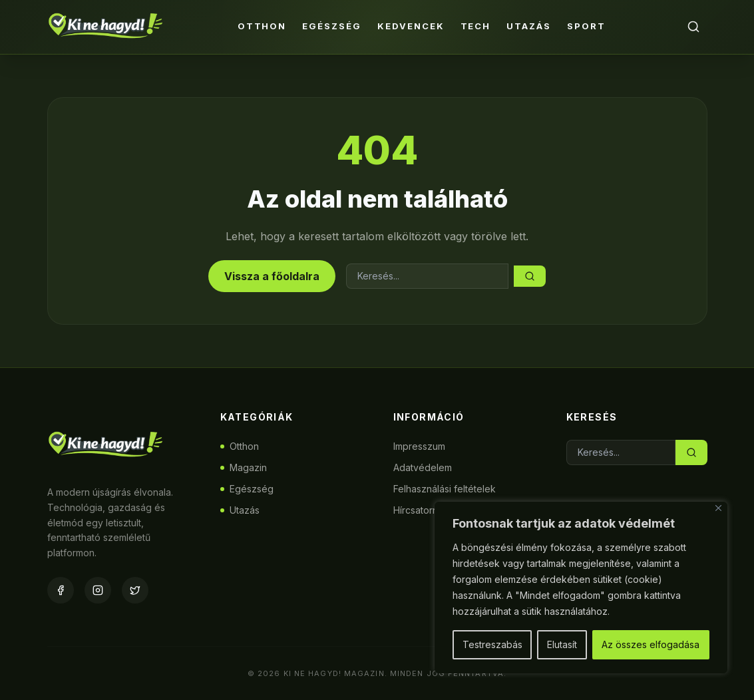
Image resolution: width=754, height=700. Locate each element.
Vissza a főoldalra (272, 276)
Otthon (262, 26)
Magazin (244, 467)
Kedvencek (411, 26)
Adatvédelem (423, 467)
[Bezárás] (718, 508)
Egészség (332, 26)
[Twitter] (135, 590)
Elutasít (562, 644)
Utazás (529, 26)
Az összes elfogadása (651, 644)
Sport (586, 26)
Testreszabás (492, 644)
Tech (476, 26)
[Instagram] (98, 590)
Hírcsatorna (418, 510)
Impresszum (419, 446)
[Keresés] (693, 27)
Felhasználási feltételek (445, 489)
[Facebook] (61, 590)
